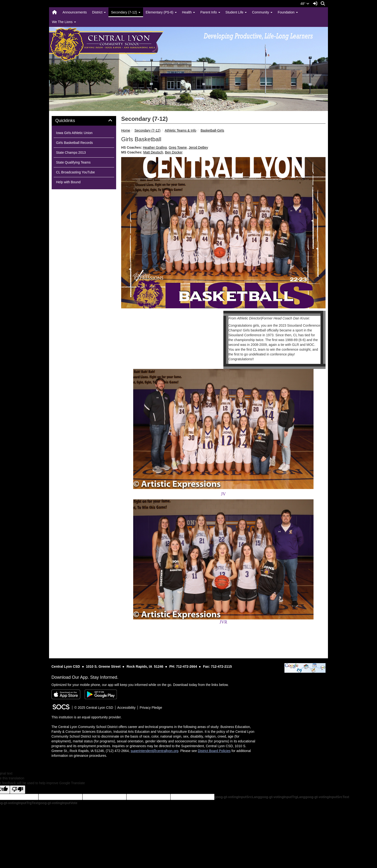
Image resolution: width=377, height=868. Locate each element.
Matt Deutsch (153, 152)
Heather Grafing (155, 147)
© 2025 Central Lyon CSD (94, 708)
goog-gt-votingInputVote (58, 803)
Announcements (75, 12)
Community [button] (262, 12)
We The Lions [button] (64, 22)
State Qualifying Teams (73, 162)
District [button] (99, 12)
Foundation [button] (288, 12)
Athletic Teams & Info (180, 130)
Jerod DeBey (198, 147)
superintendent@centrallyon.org (154, 751)
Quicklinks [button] (71, 121)
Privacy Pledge (151, 708)
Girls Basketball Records (74, 143)
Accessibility (126, 708)
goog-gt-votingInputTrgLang (283, 797)
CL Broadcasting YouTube (75, 172)
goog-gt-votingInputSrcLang (237, 797)
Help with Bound (68, 182)
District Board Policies (214, 751)
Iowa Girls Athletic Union (74, 133)
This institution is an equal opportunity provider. (87, 717)
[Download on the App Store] (66, 694)
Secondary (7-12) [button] (126, 12)
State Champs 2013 (71, 153)
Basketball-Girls (212, 130)
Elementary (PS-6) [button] (161, 12)
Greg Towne (178, 147)
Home (126, 130)
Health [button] (188, 12)
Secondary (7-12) (147, 130)
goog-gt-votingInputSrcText (327, 797)
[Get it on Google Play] (101, 694)
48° (305, 4)
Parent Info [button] (210, 12)
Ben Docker (174, 152)
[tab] (84, 121)
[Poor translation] (18, 790)
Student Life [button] (236, 12)
